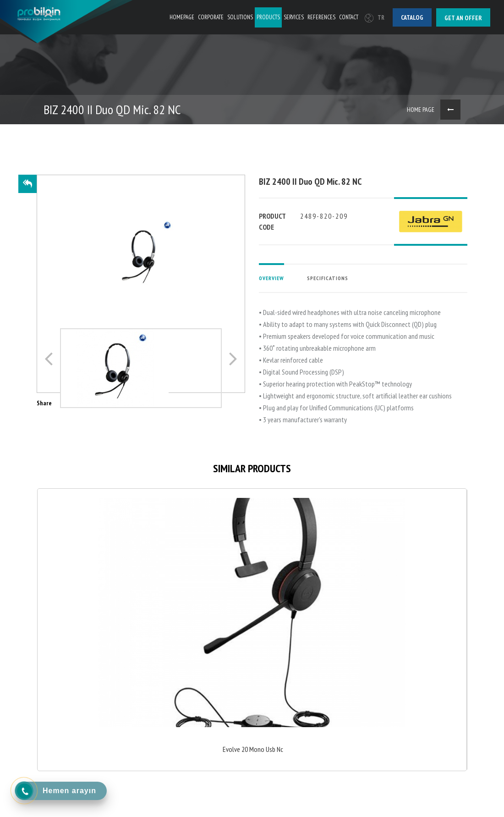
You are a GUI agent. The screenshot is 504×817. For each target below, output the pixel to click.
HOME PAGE (421, 110)
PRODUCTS (268, 17)
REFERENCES (321, 17)
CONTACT (349, 17)
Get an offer (463, 18)
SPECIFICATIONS (328, 278)
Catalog (412, 17)
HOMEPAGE (182, 17)
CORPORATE (211, 17)
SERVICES (294, 17)
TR (375, 18)
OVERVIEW (271, 278)
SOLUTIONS (240, 17)
